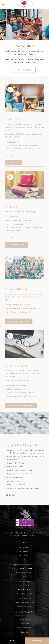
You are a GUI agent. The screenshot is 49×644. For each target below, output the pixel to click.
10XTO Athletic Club (25, 598)
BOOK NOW (10, 497)
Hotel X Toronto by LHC (25, 594)
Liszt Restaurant (24, 586)
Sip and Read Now (16, 247)
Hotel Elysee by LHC (24, 551)
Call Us (12, 641)
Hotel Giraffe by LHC (24, 556)
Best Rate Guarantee (24, 619)
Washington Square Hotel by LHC (25, 564)
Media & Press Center (24, 628)
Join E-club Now (25, 70)
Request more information (21, 408)
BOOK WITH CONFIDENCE (19, 324)
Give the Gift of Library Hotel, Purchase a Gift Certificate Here (24, 61)
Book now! (13, 165)
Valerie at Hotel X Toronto (25, 607)
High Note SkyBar (24, 581)
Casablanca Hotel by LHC (24, 560)
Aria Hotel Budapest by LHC (24, 573)
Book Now (37, 641)
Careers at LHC (24, 624)
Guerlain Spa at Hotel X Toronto (24, 602)
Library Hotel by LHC (24, 547)
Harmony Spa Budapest (24, 577)
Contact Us (24, 632)
